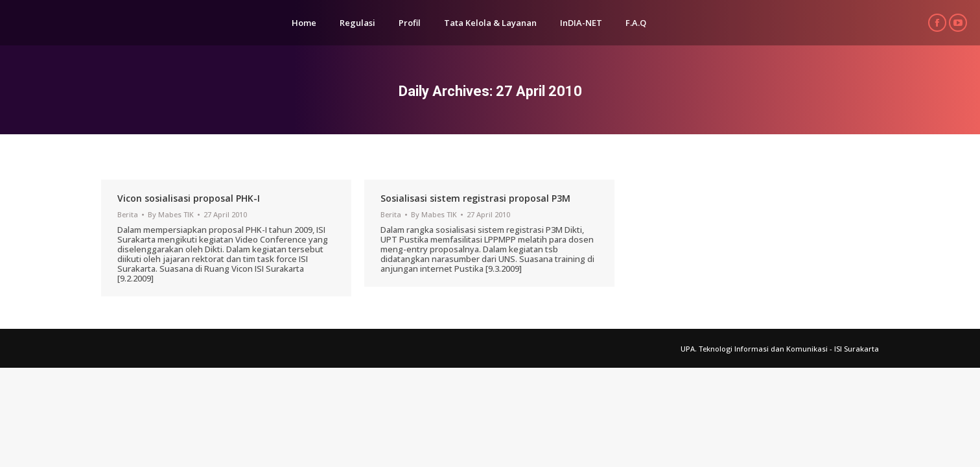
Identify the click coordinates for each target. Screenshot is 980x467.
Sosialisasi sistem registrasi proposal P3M (475, 198)
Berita (128, 214)
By (171, 214)
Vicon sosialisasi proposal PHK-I (189, 198)
